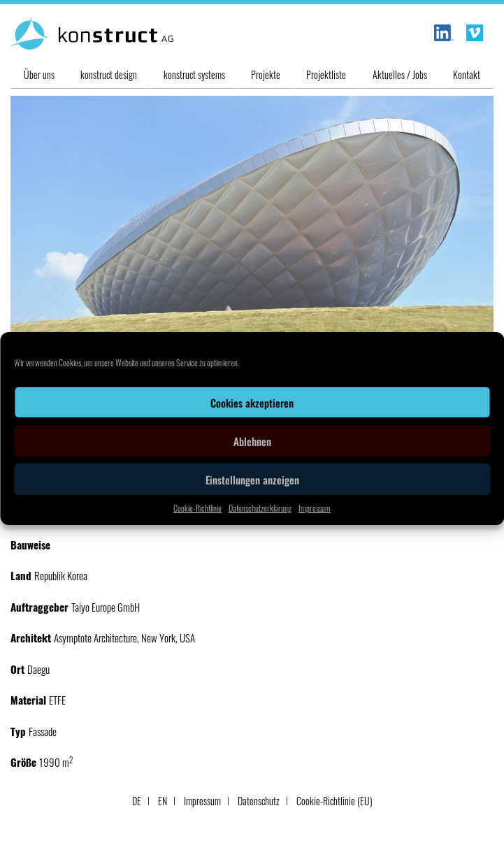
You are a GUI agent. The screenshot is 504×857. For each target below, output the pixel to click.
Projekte (266, 74)
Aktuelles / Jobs (400, 74)
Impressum (315, 508)
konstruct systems (194, 74)
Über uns (39, 74)
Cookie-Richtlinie (197, 508)
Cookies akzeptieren (252, 403)
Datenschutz (259, 801)
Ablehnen (252, 441)
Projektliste (326, 74)
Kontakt (467, 74)
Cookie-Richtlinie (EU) (334, 801)
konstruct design (109, 74)
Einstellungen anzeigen (252, 480)
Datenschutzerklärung (260, 508)
